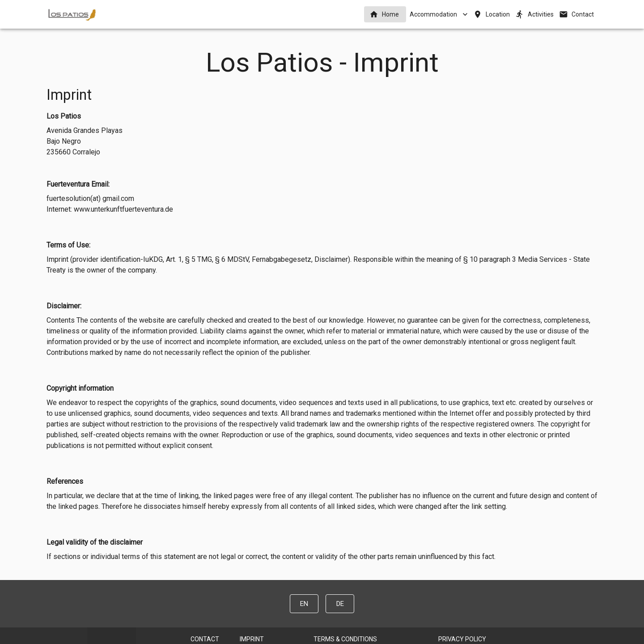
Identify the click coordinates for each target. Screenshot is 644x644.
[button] (385, 15)
